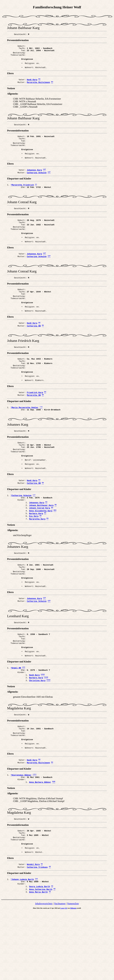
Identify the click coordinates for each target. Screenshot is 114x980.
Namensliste (73, 972)
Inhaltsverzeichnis (44, 972)
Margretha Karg (37, 560)
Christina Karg (37, 735)
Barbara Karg (36, 554)
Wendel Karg (33, 930)
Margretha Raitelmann (38, 87)
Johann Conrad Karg (39, 548)
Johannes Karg (34, 179)
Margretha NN (34, 425)
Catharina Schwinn (37, 182)
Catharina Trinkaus (37, 933)
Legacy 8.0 (64, 977)
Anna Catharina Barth (41, 957)
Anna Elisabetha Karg (41, 551)
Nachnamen (60, 972)
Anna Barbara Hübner (40, 843)
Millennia (73, 977)
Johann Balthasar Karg (41, 544)
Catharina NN (34, 349)
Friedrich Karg (35, 421)
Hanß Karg (32, 84)
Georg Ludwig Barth (39, 954)
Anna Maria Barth (38, 961)
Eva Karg (34, 557)
